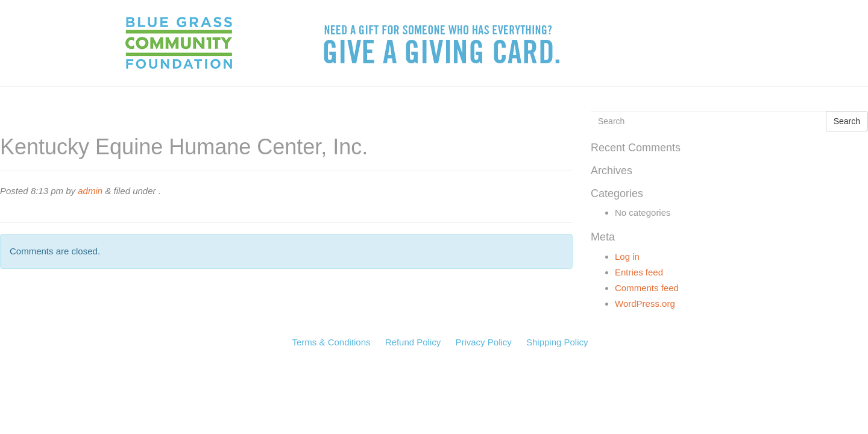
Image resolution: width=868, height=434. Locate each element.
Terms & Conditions (331, 342)
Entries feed (639, 272)
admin (90, 191)
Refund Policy (413, 342)
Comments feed (647, 288)
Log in (627, 256)
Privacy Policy (483, 342)
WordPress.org (645, 303)
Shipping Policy (557, 342)
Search (847, 121)
